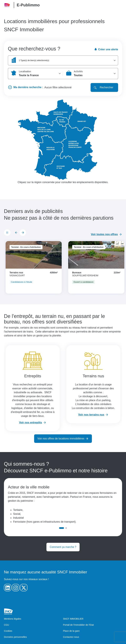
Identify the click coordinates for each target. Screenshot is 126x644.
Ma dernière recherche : (28, 87)
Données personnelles (15, 637)
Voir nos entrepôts (31, 422)
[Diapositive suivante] (23, 233)
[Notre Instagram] (16, 588)
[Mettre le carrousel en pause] (7, 233)
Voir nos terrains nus (91, 415)
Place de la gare (71, 631)
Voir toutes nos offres (104, 234)
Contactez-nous (71, 637)
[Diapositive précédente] (16, 233)
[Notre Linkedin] (8, 588)
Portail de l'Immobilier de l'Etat (78, 625)
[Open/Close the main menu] (120, 5)
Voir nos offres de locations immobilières (61, 439)
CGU (6, 625)
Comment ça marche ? (63, 547)
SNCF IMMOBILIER (73, 619)
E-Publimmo (28, 5)
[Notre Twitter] (24, 588)
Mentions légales (13, 619)
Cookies (8, 631)
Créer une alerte (106, 49)
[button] (63, 60)
